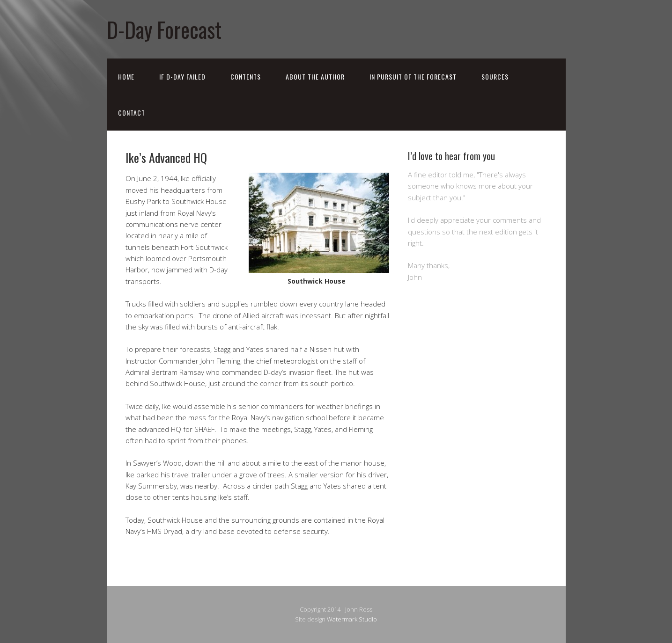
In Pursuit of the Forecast (413, 77)
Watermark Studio (352, 619)
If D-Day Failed (182, 77)
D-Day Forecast (164, 29)
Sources (495, 77)
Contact (132, 113)
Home (126, 77)
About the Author (315, 77)
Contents (246, 77)
